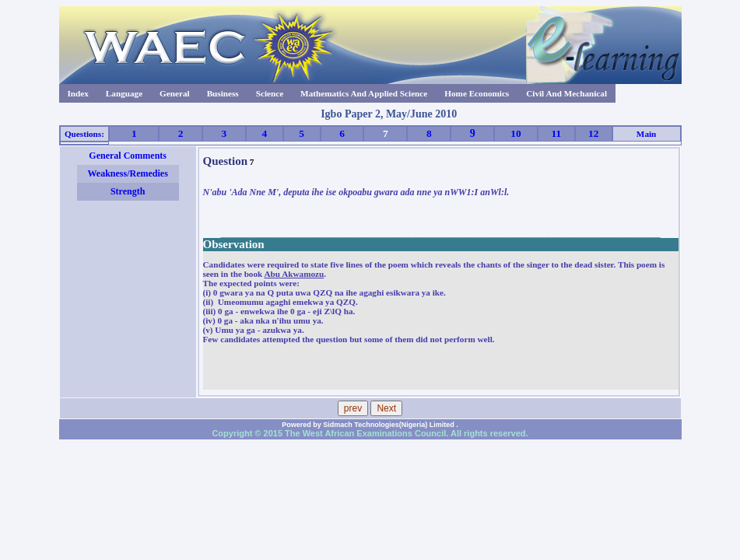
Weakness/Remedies (127, 173)
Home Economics (477, 93)
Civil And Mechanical (566, 93)
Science (270, 93)
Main (646, 134)
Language (124, 93)
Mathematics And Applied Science (364, 93)
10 (516, 133)
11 (557, 133)
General (175, 93)
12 (593, 133)
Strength (128, 191)
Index (78, 93)
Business (223, 93)
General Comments (128, 156)
